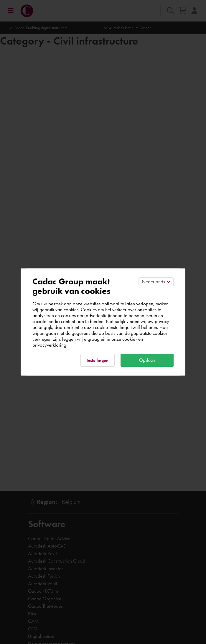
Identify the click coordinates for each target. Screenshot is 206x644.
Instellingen (98, 360)
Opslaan (147, 360)
